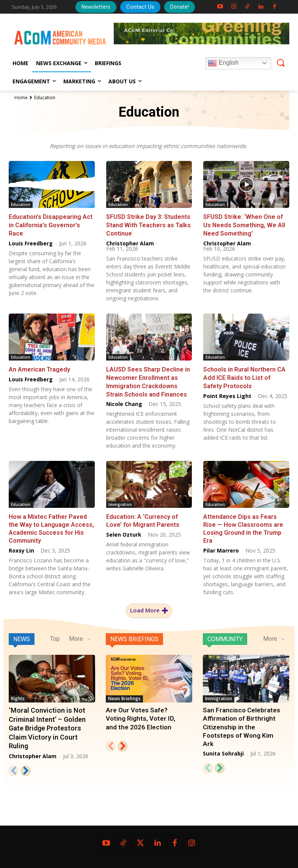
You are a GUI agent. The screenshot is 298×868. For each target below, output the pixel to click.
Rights (18, 695)
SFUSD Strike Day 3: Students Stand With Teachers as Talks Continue (148, 224)
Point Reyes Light (227, 394)
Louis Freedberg (31, 242)
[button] (281, 63)
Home (21, 98)
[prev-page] (13, 768)
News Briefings (134, 636)
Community (225, 636)
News (22, 636)
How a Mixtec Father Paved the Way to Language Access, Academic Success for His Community (51, 526)
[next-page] (26, 768)
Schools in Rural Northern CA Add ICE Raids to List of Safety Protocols (244, 376)
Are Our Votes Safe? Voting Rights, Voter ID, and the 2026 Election (140, 716)
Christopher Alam (130, 242)
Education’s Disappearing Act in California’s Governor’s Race (50, 224)
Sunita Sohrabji (223, 750)
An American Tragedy (39, 368)
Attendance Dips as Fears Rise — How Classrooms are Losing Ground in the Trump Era (243, 526)
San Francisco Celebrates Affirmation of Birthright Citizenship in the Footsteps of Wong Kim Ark (241, 724)
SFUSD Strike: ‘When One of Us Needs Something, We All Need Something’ (244, 224)
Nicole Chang (124, 401)
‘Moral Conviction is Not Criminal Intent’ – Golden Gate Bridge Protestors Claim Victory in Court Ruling (47, 725)
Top (55, 636)
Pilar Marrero (221, 547)
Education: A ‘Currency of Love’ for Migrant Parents (143, 518)
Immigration (120, 502)
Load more (149, 607)
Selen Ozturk (124, 532)
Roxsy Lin (21, 547)
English (223, 63)
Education (21, 205)
